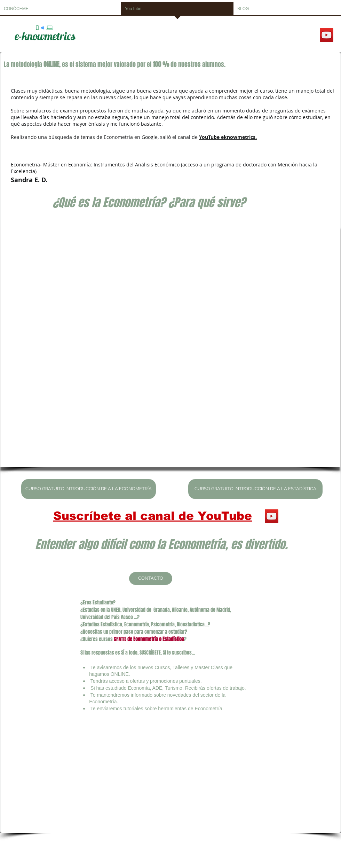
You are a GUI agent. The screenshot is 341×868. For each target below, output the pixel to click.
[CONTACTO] (151, 578)
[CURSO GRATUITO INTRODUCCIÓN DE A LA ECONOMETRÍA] (89, 489)
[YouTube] (327, 35)
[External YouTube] (170, 346)
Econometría (146, 639)
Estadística (173, 639)
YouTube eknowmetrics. (228, 137)
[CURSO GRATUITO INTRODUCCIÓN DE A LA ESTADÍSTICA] (255, 489)
